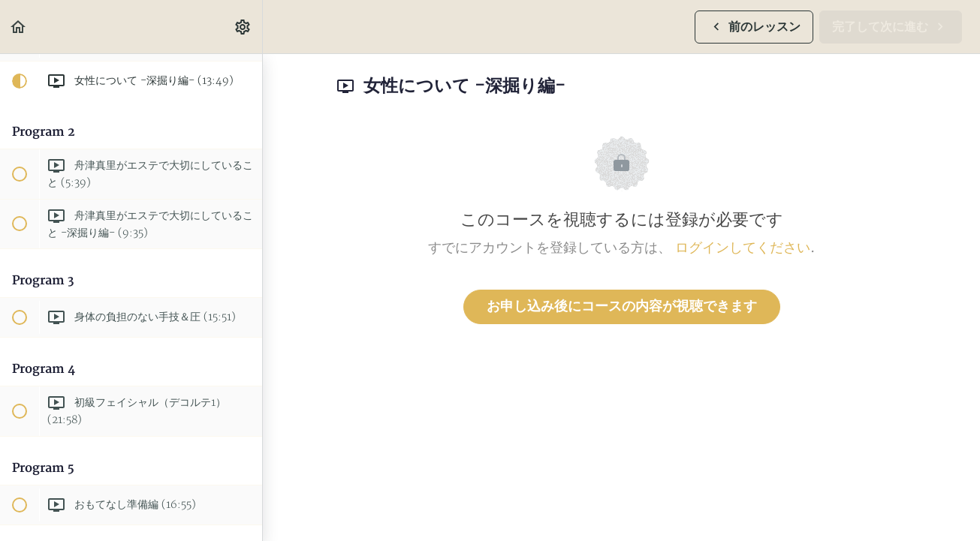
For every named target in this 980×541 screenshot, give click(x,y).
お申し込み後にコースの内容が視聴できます (622, 307)
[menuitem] (243, 27)
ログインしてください (743, 248)
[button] (19, 27)
